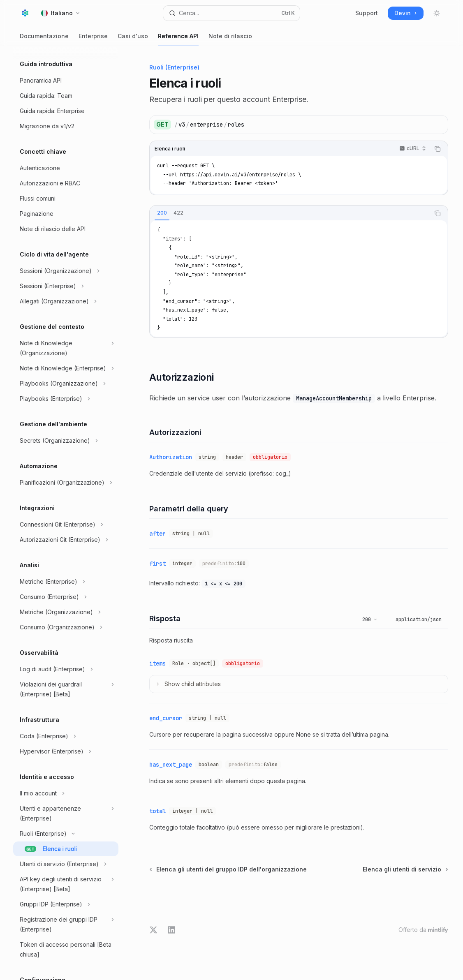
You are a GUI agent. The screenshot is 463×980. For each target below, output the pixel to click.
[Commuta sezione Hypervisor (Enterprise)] (66, 751)
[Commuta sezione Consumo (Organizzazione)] (66, 627)
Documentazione (44, 39)
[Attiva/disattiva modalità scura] (437, 13)
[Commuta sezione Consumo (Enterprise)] (66, 597)
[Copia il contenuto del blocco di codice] (438, 149)
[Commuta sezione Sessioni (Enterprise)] (66, 286)
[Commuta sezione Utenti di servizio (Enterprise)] (66, 864)
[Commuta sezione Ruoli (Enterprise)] (66, 834)
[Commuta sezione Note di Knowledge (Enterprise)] (66, 368)
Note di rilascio (230, 39)
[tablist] (290, 213)
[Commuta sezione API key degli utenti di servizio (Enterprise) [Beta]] (66, 884)
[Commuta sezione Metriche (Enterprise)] (66, 582)
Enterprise (93, 39)
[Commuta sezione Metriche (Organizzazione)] (66, 612)
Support (367, 13)
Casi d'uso (133, 39)
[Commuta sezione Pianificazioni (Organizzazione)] (66, 483)
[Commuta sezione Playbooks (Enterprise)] (66, 399)
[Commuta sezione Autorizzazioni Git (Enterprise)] (66, 540)
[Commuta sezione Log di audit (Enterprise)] (66, 669)
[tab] (162, 213)
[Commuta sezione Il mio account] (66, 793)
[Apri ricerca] (232, 13)
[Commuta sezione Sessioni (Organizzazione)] (66, 271)
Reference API (178, 39)
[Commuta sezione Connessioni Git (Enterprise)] (66, 525)
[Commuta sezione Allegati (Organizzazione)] (66, 301)
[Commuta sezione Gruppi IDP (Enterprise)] (66, 904)
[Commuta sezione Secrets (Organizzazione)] (66, 441)
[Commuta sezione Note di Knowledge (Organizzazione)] (66, 348)
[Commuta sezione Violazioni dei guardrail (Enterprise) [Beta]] (66, 689)
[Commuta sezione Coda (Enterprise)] (66, 736)
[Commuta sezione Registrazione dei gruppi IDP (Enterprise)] (66, 925)
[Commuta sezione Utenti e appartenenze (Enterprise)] (66, 814)
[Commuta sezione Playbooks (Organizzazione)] (66, 384)
